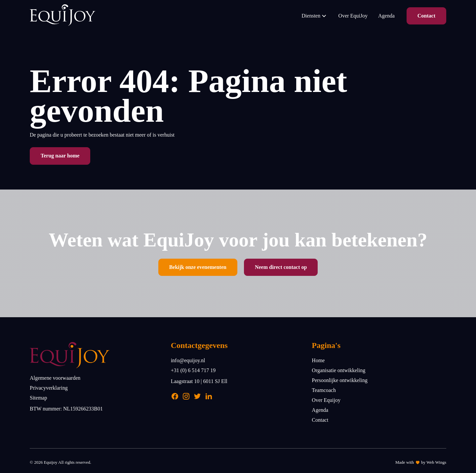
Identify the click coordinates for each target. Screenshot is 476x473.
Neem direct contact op (281, 267)
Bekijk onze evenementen (198, 267)
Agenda (386, 16)
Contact (426, 16)
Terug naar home (60, 156)
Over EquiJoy (353, 16)
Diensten (315, 16)
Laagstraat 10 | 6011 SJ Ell (199, 381)
